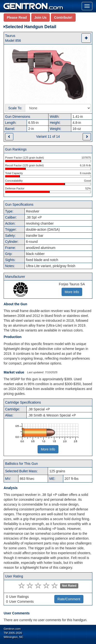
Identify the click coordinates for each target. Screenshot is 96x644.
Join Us (41, 17)
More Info (48, 449)
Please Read (17, 17)
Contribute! (63, 17)
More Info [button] (72, 292)
